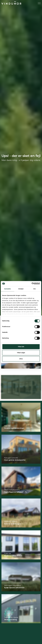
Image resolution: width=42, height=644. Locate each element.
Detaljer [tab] (21, 289)
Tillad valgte (21, 353)
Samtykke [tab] (8, 289)
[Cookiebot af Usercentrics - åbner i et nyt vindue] (32, 284)
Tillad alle (21, 347)
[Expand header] (39, 3)
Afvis (21, 359)
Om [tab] (34, 289)
